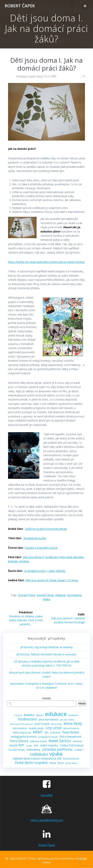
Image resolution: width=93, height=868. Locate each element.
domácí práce (27, 595)
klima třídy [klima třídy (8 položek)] (56, 724)
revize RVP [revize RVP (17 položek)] (16, 745)
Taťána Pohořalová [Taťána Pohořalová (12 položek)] (71, 745)
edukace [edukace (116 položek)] (56, 714)
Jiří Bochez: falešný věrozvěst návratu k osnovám (46, 654)
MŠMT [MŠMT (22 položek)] (38, 732)
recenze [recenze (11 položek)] (77, 741)
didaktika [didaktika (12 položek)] (29, 715)
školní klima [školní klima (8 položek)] (71, 763)
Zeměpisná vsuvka (35, 538)
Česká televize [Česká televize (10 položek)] (71, 759)
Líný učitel (47, 795)
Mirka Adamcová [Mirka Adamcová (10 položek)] (22, 732)
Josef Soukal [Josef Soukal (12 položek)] (42, 724)
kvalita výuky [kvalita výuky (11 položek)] (36, 728)
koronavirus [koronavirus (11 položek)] (20, 728)
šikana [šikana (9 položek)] (53, 763)
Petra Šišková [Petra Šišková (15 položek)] (19, 741)
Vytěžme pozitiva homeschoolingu (46, 529)
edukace (60, 595)
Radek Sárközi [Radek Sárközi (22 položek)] (60, 741)
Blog (40, 76)
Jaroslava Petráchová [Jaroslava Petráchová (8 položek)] (21, 724)
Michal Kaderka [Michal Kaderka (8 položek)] (71, 728)
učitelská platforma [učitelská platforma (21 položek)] (57, 749)
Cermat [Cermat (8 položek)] (18, 715)
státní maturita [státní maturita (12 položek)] (49, 745)
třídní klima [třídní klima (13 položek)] (33, 750)
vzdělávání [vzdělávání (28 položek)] (39, 754)
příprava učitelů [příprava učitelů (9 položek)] (38, 741)
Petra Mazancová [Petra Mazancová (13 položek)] (70, 736)
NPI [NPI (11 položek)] (46, 732)
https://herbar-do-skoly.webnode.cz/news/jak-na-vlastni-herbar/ (46, 262)
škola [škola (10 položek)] (61, 763)
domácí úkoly (45, 595)
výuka (46, 599)
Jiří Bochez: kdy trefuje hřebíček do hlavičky (47, 647)
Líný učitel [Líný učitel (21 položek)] (54, 728)
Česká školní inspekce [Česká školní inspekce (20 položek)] (31, 763)
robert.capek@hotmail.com (47, 820)
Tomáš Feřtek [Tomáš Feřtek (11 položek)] (17, 750)
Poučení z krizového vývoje (41, 548)
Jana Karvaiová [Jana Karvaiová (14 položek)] (48, 719)
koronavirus (74, 595)
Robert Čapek (27, 76)
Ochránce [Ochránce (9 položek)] (55, 733)
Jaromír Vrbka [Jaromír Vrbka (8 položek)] (67, 720)
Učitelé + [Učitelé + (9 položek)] (79, 750)
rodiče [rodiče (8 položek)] (29, 746)
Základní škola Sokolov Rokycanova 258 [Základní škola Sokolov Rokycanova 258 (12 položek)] (37, 758)
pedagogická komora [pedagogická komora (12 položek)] (24, 737)
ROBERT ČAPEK (20, 6)
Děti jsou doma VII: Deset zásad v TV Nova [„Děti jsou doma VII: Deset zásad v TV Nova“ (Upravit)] (52, 580)
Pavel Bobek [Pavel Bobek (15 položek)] (71, 732)
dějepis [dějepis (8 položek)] (40, 715)
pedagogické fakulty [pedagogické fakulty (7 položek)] (48, 737)
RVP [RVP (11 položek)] (36, 745)
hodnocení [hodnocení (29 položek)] (27, 719)
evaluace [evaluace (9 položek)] (73, 715)
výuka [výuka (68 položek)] (56, 754)
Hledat (47, 698)
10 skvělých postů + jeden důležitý (45, 571)
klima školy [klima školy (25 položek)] (73, 724)
